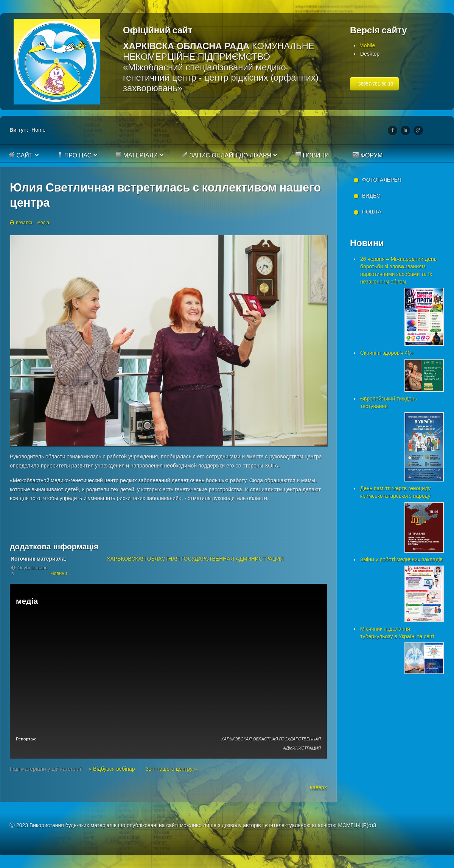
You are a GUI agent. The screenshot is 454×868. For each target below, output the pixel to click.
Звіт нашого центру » (171, 769)
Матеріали (137, 155)
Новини (312, 155)
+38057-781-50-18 (374, 84)
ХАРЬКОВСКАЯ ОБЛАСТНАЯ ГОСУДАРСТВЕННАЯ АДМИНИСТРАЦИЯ (195, 559)
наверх (318, 787)
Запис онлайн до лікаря (226, 155)
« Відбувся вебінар (112, 769)
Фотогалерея (382, 180)
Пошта (372, 212)
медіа (43, 223)
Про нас (74, 155)
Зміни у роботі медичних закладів (401, 559)
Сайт (21, 155)
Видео (371, 196)
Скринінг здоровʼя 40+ (387, 353)
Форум (368, 155)
